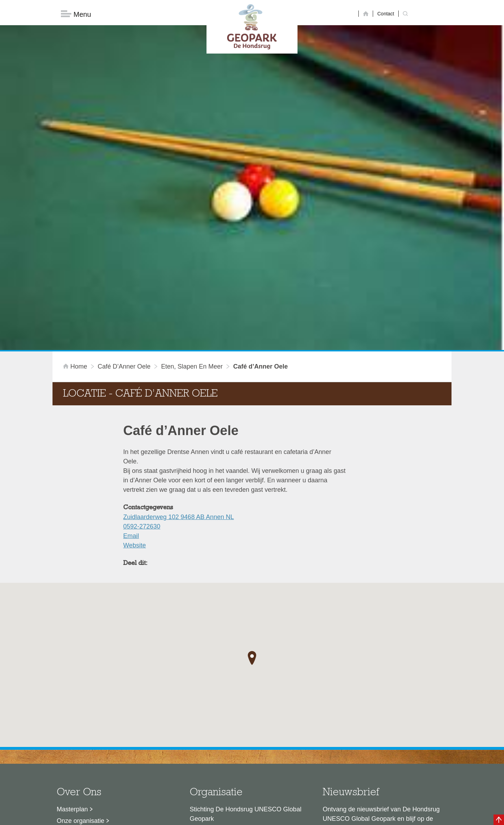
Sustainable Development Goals (102, 721)
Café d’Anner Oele (124, 255)
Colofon (212, 816)
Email (131, 424)
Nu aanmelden (354, 739)
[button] (252, 546)
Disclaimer (186, 816)
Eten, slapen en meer (192, 255)
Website (135, 434)
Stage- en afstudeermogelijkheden (105, 744)
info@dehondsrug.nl (218, 761)
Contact (386, 14)
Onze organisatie (80, 709)
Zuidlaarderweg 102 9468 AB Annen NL (178, 405)
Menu (76, 14)
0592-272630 (142, 415)
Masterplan (72, 698)
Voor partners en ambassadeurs (101, 732)
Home (76, 255)
